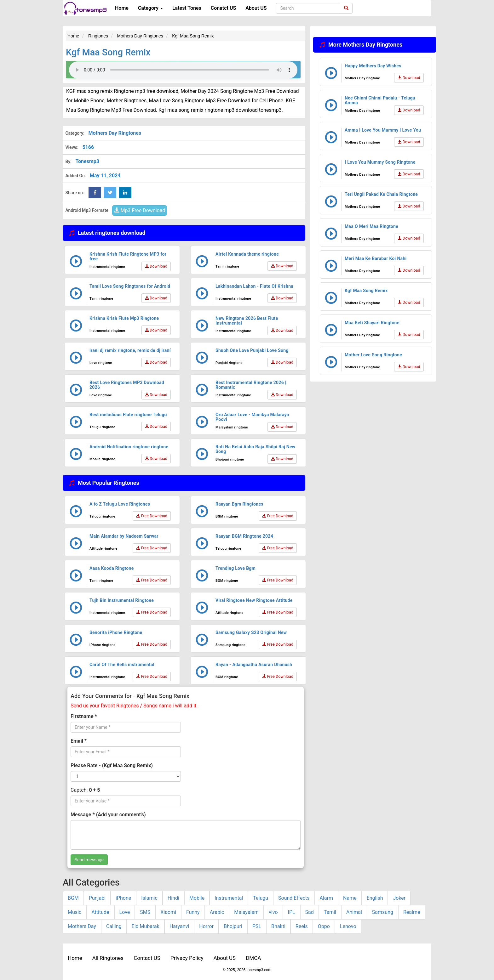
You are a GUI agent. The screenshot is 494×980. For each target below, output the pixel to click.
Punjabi (97, 898)
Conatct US (223, 8)
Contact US (147, 958)
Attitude (100, 912)
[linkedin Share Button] (125, 192)
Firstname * (84, 716)
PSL (257, 926)
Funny (193, 912)
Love (125, 912)
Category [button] (150, 8)
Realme (412, 912)
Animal (354, 912)
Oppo (324, 926)
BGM (73, 898)
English (375, 898)
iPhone (123, 898)
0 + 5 (94, 790)
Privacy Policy (187, 958)
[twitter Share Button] (110, 192)
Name (350, 898)
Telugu (261, 898)
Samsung (383, 912)
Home (122, 8)
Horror (206, 926)
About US (256, 8)
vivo (273, 912)
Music (75, 912)
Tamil (330, 912)
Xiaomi (168, 912)
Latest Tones (187, 8)
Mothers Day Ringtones (115, 133)
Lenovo (348, 926)
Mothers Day (82, 926)
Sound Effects (294, 898)
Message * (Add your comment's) (108, 815)
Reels (302, 926)
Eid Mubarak (146, 926)
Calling (114, 926)
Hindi (173, 898)
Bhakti (278, 926)
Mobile (197, 898)
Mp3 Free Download (140, 210)
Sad (310, 912)
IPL (292, 912)
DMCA (253, 958)
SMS (145, 912)
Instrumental (229, 898)
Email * (79, 741)
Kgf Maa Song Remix (108, 52)
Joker (399, 898)
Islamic (149, 898)
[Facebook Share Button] (95, 192)
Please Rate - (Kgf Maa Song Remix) (112, 765)
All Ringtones (108, 958)
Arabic (217, 912)
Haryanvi (179, 926)
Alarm (326, 898)
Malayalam (246, 912)
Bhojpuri (233, 926)
